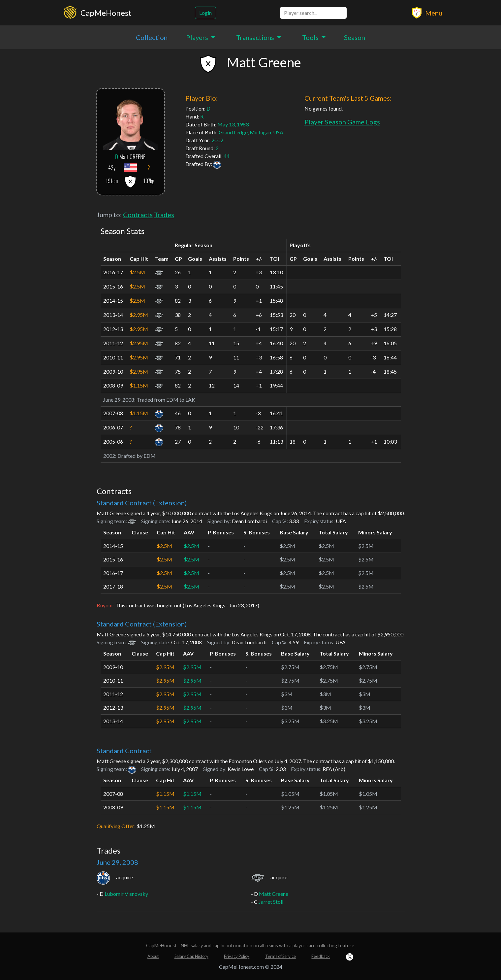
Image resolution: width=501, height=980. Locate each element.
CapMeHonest (106, 13)
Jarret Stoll (271, 902)
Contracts (138, 215)
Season (355, 37)
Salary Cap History (191, 956)
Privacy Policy (237, 956)
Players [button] (198, 37)
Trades (164, 215)
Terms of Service (281, 956)
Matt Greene (274, 894)
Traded (145, 400)
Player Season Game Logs (342, 122)
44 (227, 156)
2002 (217, 140)
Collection (152, 37)
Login (205, 13)
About (153, 956)
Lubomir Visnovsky (126, 894)
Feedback (321, 956)
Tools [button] (311, 37)
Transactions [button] (256, 37)
